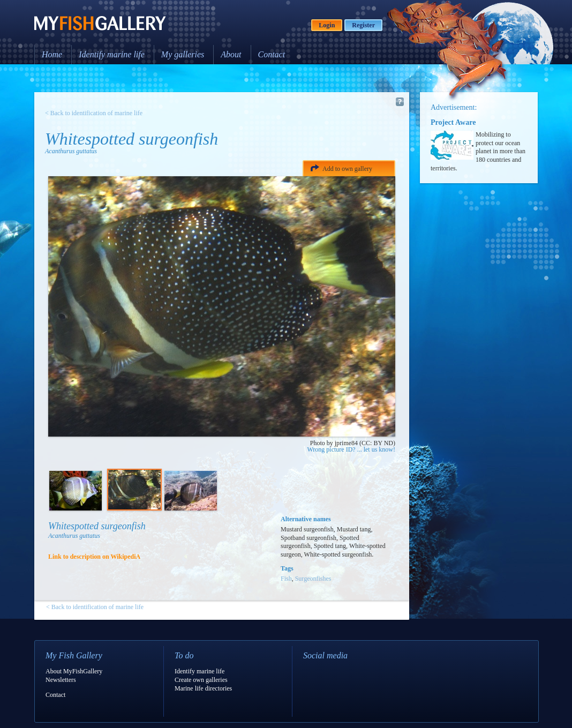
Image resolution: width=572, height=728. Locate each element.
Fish (286, 579)
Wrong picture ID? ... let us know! (351, 449)
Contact (272, 54)
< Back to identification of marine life (94, 113)
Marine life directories (203, 688)
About (231, 54)
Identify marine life (112, 54)
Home (52, 54)
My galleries (183, 54)
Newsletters (61, 680)
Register (363, 25)
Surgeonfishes (313, 579)
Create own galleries (201, 680)
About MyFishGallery (74, 671)
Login (327, 25)
